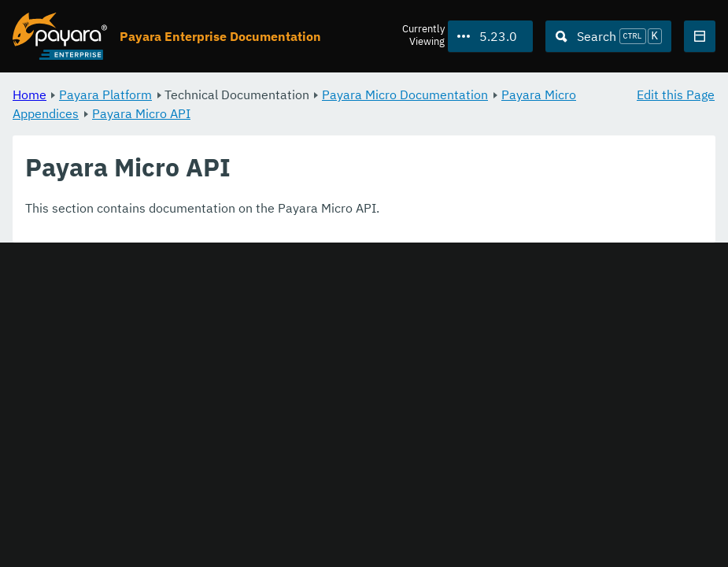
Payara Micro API (141, 113)
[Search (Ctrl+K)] (608, 36)
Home (30, 94)
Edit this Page (676, 94)
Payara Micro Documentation (405, 94)
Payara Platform (105, 94)
